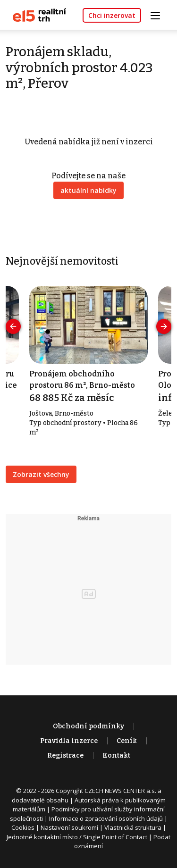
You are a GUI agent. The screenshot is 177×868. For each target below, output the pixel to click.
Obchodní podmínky (88, 726)
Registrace (65, 755)
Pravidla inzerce (69, 741)
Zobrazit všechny (41, 474)
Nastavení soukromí (69, 827)
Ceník (127, 741)
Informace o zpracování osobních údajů (106, 818)
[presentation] (13, 326)
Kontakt (116, 755)
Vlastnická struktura (133, 827)
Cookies (23, 827)
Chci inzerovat (112, 15)
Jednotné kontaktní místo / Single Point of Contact (77, 837)
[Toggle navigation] (159, 14)
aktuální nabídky (88, 190)
